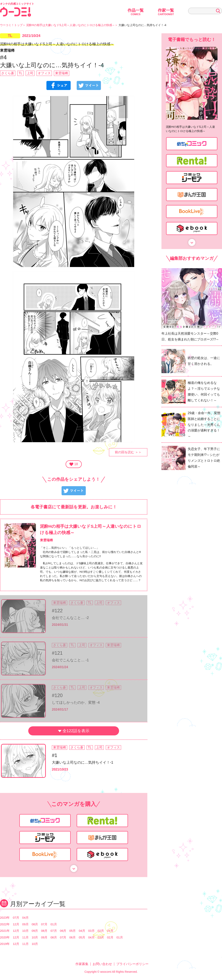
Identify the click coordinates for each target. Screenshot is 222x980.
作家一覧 (166, 12)
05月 (73, 931)
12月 (16, 924)
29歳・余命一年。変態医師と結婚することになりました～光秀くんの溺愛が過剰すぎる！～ (204, 425)
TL (10, 36)
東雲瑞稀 (62, 73)
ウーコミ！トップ (11, 25)
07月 (16, 918)
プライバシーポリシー (132, 964)
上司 (30, 73)
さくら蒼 (8, 73)
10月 (25, 931)
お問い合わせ (102, 964)
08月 (35, 924)
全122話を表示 (76, 731)
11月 (25, 937)
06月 (63, 931)
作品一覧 (136, 12)
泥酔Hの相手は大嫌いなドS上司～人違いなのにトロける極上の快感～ (71, 25)
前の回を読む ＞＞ (128, 452)
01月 (54, 924)
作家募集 (82, 964)
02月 (101, 931)
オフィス (44, 73)
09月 (25, 924)
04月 (25, 918)
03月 (91, 931)
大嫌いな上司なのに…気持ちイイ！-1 (83, 762)
